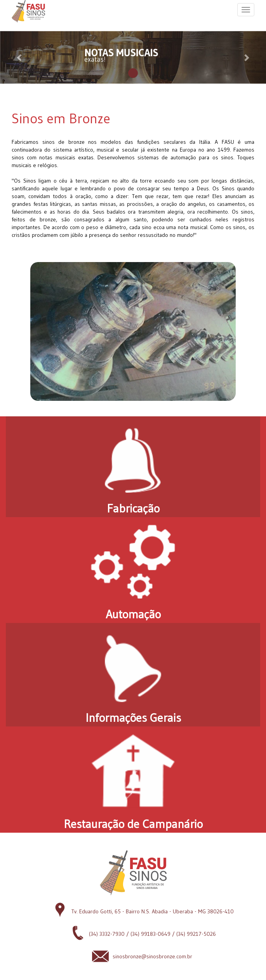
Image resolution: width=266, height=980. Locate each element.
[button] (20, 57)
